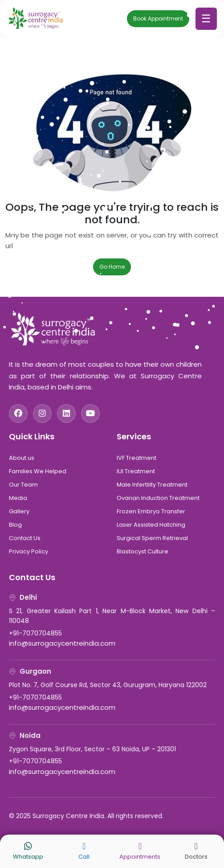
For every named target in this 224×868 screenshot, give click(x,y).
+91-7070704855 (35, 633)
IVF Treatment (136, 458)
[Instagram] (42, 414)
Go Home (112, 267)
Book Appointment (158, 18)
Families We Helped (38, 471)
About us (22, 458)
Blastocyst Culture (143, 551)
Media (18, 498)
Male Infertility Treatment (152, 485)
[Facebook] (18, 414)
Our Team (23, 485)
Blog (15, 525)
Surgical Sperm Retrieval (152, 538)
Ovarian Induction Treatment (158, 498)
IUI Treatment (136, 471)
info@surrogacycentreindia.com (62, 643)
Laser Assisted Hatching (151, 525)
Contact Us (25, 538)
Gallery (19, 511)
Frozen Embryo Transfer (151, 511)
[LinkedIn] (66, 414)
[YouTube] (90, 414)
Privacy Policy (29, 551)
